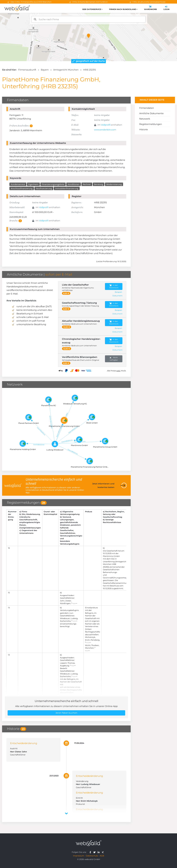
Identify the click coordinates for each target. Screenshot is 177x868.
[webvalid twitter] (95, 852)
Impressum (79, 856)
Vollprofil (106, 125)
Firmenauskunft (27, 70)
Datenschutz (92, 856)
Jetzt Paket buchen (66, 713)
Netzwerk (145, 119)
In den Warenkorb (114, 286)
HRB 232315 (89, 70)
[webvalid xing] (103, 852)
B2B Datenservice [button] (92, 9)
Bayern (45, 70)
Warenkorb (150, 8)
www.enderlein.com (105, 130)
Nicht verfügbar (114, 359)
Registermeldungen (151, 124)
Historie (144, 130)
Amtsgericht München (66, 70)
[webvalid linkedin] (99, 852)
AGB (102, 856)
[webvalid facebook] (91, 852)
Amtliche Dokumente (151, 113)
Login (166, 8)
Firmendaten (147, 108)
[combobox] (88, 19)
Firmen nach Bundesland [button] (123, 9)
